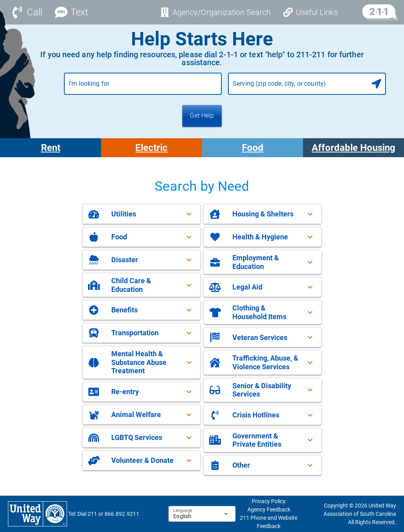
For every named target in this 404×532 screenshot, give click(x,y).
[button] (141, 214)
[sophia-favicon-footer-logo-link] (37, 513)
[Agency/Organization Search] (215, 12)
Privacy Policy (269, 501)
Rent (51, 148)
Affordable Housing (353, 148)
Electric (151, 148)
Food (253, 148)
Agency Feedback (269, 509)
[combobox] (143, 87)
